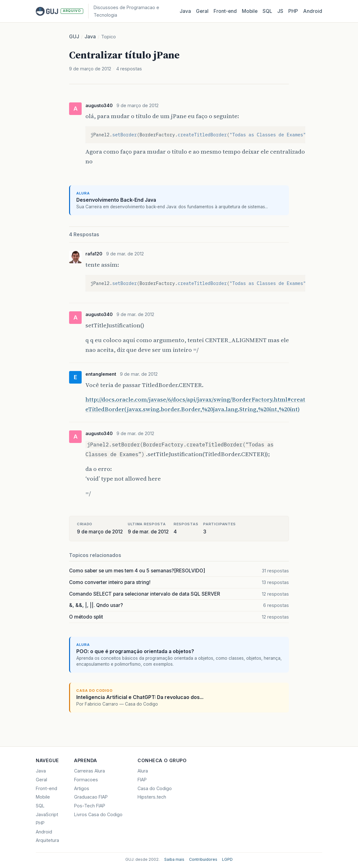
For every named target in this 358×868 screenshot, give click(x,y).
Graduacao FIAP (91, 797)
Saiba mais (174, 859)
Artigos (82, 788)
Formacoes (86, 780)
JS (280, 11)
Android (313, 11)
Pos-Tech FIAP (90, 806)
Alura (143, 771)
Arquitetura (47, 840)
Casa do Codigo (155, 788)
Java (185, 11)
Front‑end (225, 11)
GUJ (74, 37)
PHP (293, 11)
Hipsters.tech (152, 797)
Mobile (250, 11)
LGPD (227, 859)
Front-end (46, 788)
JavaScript (47, 814)
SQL (267, 11)
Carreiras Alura (89, 771)
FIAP (142, 780)
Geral (202, 11)
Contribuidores (203, 859)
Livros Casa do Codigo (98, 814)
